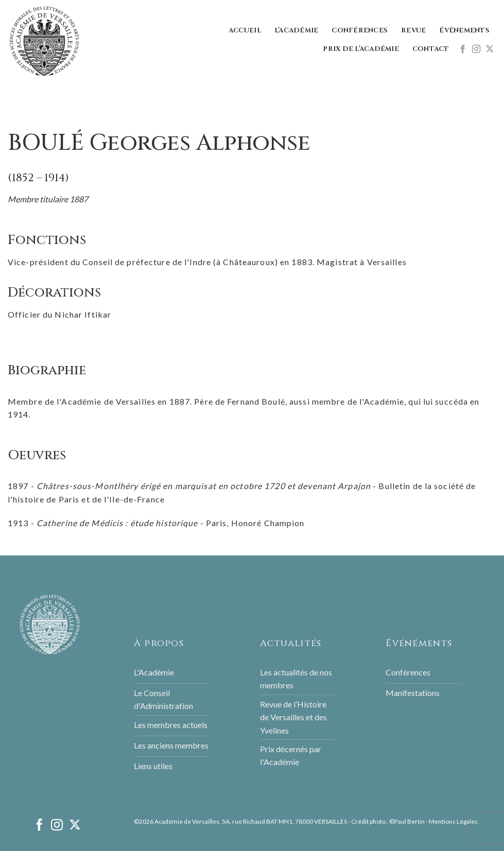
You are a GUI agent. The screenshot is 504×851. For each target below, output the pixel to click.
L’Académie (297, 31)
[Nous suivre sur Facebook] (463, 49)
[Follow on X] (490, 49)
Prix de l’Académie (361, 49)
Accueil (245, 31)
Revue (413, 31)
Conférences (360, 31)
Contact (431, 49)
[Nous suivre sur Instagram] (476, 49)
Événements (464, 31)
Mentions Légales (453, 821)
